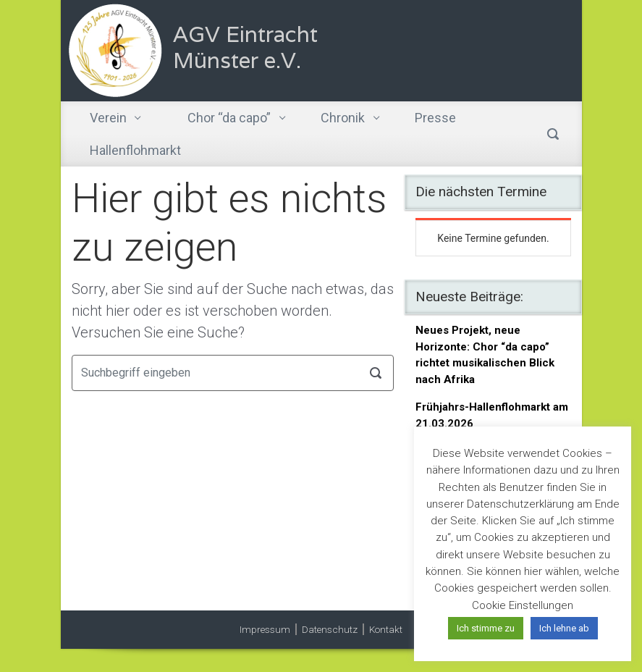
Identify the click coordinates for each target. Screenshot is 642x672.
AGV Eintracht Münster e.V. (245, 47)
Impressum (265, 629)
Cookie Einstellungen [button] (523, 605)
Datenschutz (330, 629)
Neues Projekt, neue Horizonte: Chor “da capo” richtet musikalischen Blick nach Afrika (485, 355)
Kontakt (386, 629)
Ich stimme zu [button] (486, 628)
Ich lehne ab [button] (564, 628)
